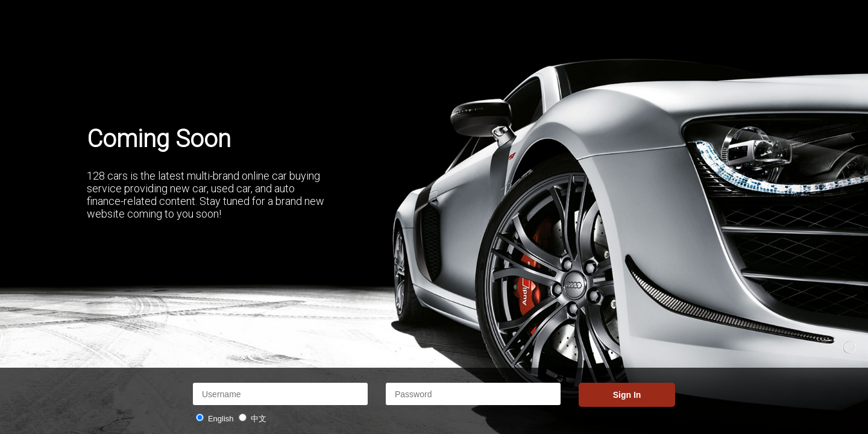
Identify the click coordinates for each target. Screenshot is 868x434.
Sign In (627, 395)
